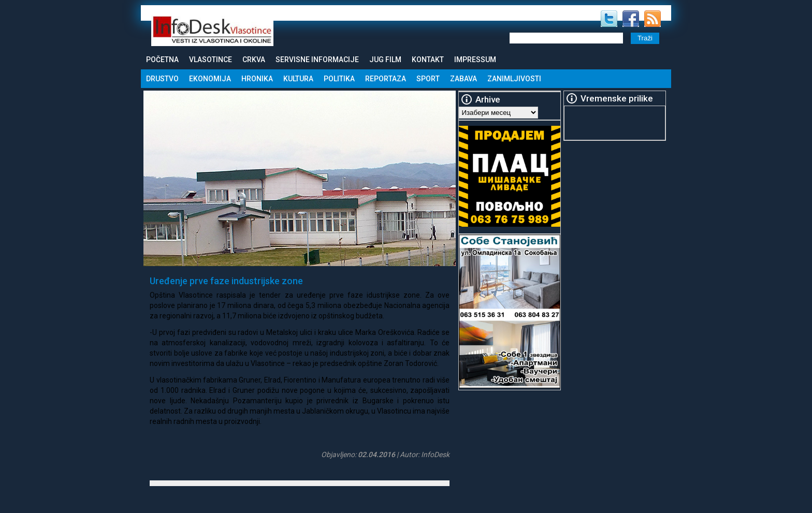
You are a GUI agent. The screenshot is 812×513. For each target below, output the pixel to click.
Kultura (298, 79)
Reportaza (386, 79)
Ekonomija (210, 79)
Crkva (254, 60)
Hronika (257, 79)
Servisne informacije (317, 60)
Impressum (475, 60)
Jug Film (385, 60)
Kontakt (428, 60)
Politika (339, 79)
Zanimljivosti (514, 79)
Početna (162, 60)
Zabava (463, 79)
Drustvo (162, 79)
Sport (428, 79)
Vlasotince (211, 60)
